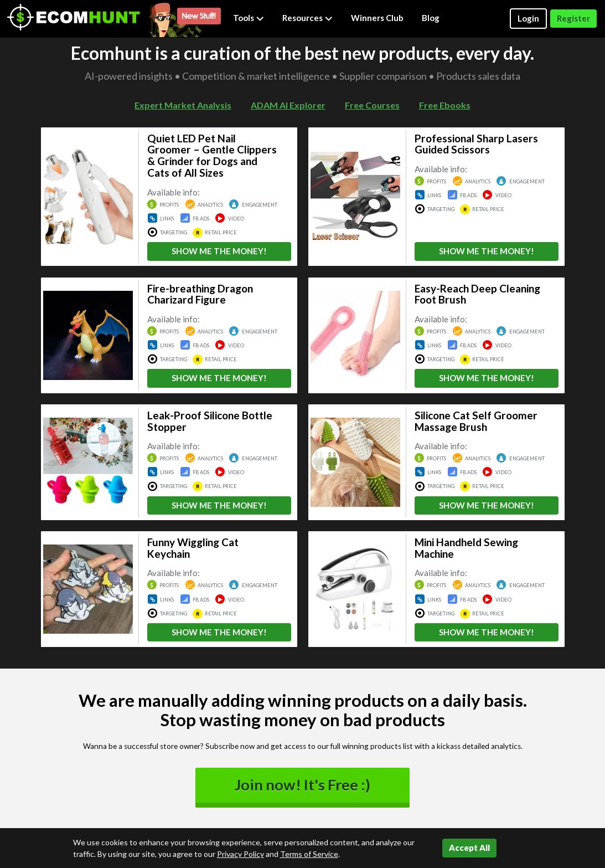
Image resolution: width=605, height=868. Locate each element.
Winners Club (377, 18)
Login (528, 18)
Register (573, 18)
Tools (249, 18)
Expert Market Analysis (183, 105)
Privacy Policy (241, 854)
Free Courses (372, 105)
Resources (307, 18)
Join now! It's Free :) (302, 785)
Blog (431, 18)
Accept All (469, 848)
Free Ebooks (445, 105)
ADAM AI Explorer (288, 105)
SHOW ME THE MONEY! (219, 251)
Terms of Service (309, 854)
